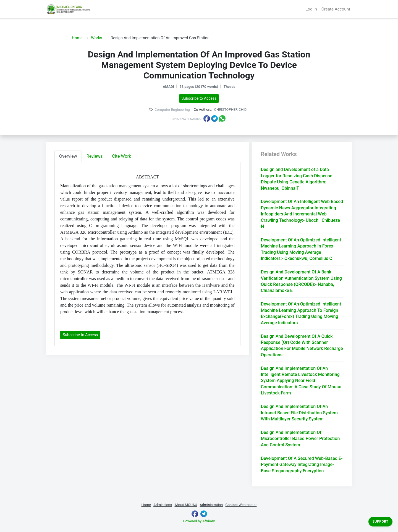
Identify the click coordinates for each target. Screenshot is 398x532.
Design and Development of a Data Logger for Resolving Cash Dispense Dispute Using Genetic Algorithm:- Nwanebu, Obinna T (297, 179)
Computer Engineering (172, 110)
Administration (211, 505)
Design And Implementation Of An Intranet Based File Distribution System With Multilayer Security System (299, 413)
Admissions (163, 505)
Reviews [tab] (95, 156)
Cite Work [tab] (122, 156)
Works (96, 38)
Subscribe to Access (199, 98)
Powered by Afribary (199, 521)
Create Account (336, 9)
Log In (311, 9)
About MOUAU (186, 505)
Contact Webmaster (241, 505)
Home (77, 38)
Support (380, 522)
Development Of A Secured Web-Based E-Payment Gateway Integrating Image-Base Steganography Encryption (302, 465)
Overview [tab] (68, 156)
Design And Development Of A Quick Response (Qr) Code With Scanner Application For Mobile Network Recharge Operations (302, 346)
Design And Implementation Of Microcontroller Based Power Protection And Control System (300, 439)
